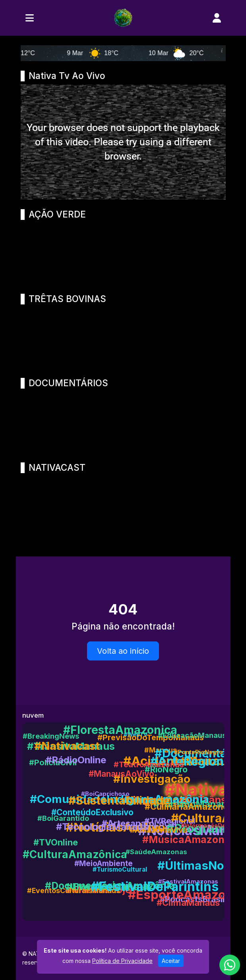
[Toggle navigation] (30, 18)
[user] (217, 18)
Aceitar (171, 961)
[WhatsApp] (230, 965)
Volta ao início (123, 651)
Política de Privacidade (122, 961)
